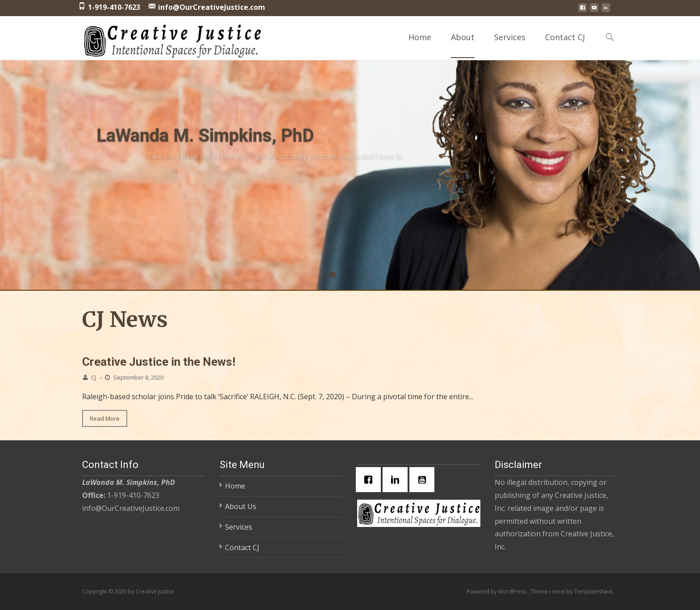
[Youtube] (424, 480)
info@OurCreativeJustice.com (212, 7)
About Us (241, 506)
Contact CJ (565, 45)
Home (420, 45)
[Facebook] (371, 480)
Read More (105, 418)
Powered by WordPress (497, 591)
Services (510, 45)
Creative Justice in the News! (159, 362)
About (463, 45)
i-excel (558, 591)
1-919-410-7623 (114, 7)
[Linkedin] (397, 480)
